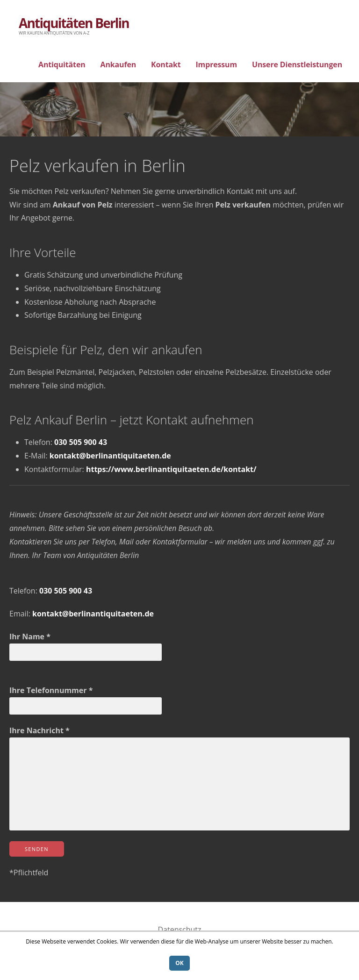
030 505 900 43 (81, 442)
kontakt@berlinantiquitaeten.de (110, 456)
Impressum (216, 64)
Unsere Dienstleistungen (297, 64)
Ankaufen (118, 64)
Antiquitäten (62, 64)
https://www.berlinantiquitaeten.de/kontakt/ (171, 469)
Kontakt (166, 64)
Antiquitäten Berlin (74, 23)
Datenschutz (179, 930)
